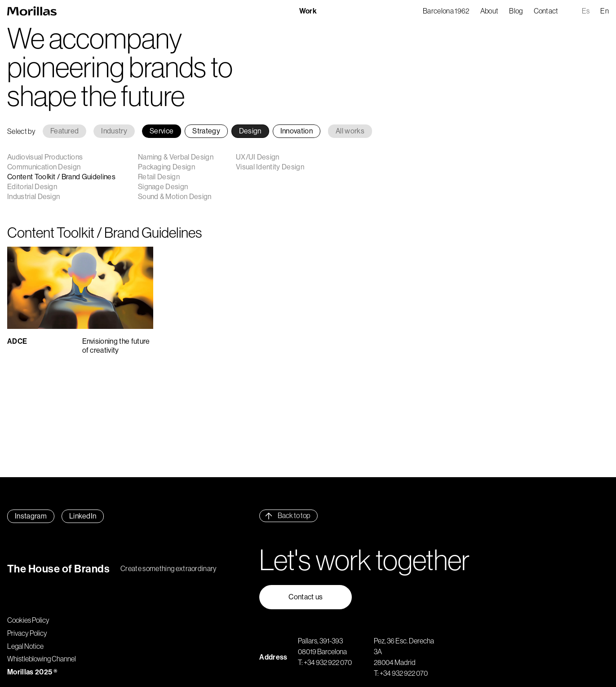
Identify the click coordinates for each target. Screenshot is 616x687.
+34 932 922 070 (328, 662)
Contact (546, 11)
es (586, 11)
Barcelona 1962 (446, 11)
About (490, 11)
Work (308, 11)
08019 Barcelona (322, 652)
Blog (516, 11)
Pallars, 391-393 (320, 641)
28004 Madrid (395, 662)
